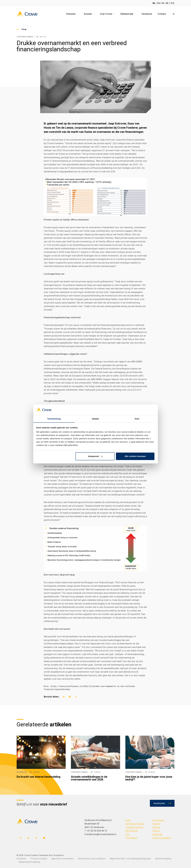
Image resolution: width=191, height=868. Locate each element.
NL (154, 3)
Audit (128, 820)
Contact (162, 14)
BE (167, 3)
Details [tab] (96, 419)
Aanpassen (95, 456)
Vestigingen (158, 820)
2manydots (59, 855)
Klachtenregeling (163, 859)
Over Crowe (106, 14)
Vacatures (147, 14)
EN (159, 3)
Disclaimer (22, 859)
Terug (24, 29)
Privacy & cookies (39, 859)
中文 (172, 3)
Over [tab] (137, 419)
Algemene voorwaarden (63, 859)
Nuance (157, 824)
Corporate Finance (135, 824)
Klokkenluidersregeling (29, 862)
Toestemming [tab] (54, 419)
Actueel (88, 14)
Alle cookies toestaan (135, 456)
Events (156, 831)
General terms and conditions (92, 859)
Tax (127, 834)
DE (163, 3)
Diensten (71, 14)
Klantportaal (127, 14)
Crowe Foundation (162, 838)
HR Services (132, 831)
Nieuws (156, 827)
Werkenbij (157, 834)
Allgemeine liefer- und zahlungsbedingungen (130, 859)
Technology (131, 838)
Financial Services (134, 827)
